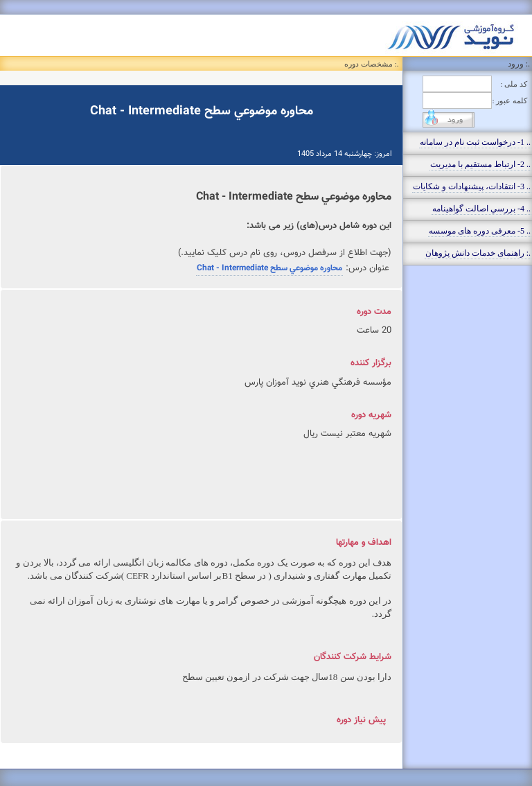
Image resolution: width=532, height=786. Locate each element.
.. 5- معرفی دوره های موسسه (480, 231)
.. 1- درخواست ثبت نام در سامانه (475, 142)
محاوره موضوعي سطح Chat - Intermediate (269, 268)
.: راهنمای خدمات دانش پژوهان (478, 253)
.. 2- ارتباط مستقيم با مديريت (480, 164)
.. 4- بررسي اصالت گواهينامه (481, 209)
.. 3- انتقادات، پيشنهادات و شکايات (472, 186)
